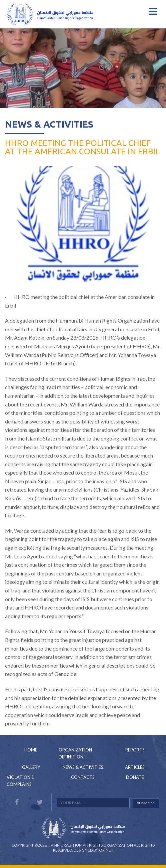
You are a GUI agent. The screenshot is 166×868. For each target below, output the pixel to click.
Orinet (106, 850)
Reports (135, 750)
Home (31, 750)
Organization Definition (75, 753)
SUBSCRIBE (146, 803)
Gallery (31, 767)
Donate (135, 777)
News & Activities (49, 124)
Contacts (83, 777)
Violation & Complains (20, 781)
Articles (135, 767)
